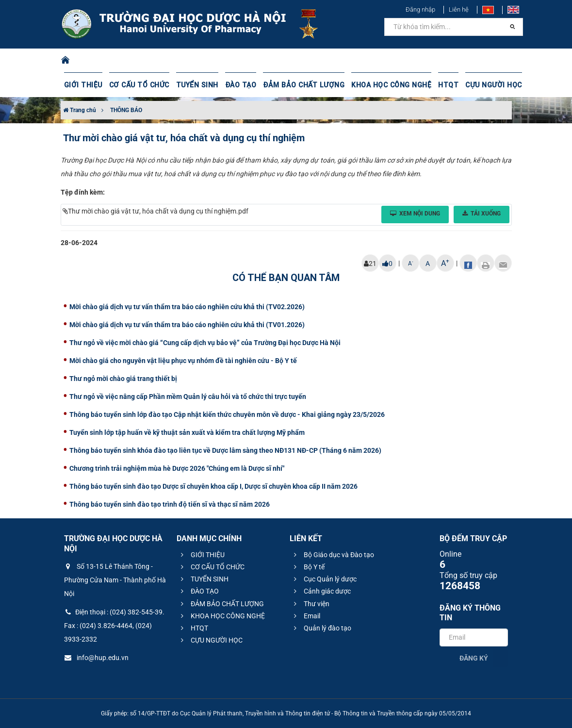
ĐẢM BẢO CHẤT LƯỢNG (300, 85)
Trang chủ (80, 110)
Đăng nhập (420, 9)
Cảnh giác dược (321, 591)
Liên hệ (459, 9)
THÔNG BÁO (126, 110)
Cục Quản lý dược (324, 579)
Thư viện (310, 604)
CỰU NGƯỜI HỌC (486, 85)
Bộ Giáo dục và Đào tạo (333, 555)
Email (306, 616)
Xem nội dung (415, 214)
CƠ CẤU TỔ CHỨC (138, 85)
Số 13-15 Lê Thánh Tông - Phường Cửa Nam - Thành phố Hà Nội (115, 580)
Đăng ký (474, 658)
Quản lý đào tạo (321, 628)
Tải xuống (482, 214)
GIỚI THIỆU (83, 85)
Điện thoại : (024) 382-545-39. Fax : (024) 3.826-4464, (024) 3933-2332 (114, 626)
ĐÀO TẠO (238, 85)
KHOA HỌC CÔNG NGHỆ (385, 85)
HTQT (441, 85)
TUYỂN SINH (195, 85)
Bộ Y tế (308, 567)
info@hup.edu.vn (96, 658)
